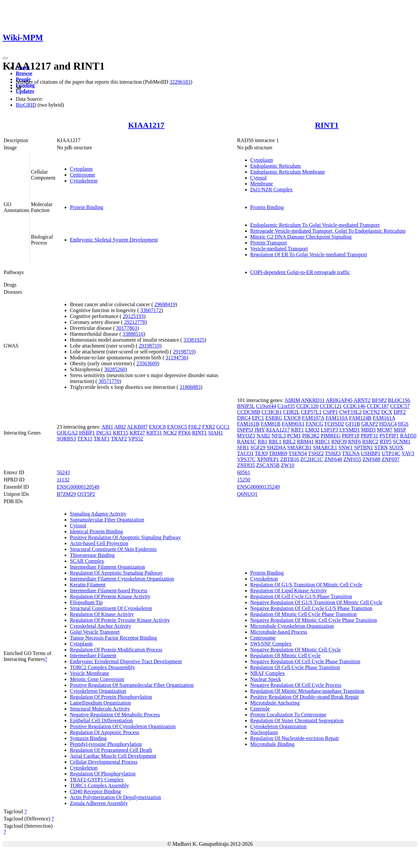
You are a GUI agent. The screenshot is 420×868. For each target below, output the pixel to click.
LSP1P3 (329, 430)
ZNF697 (390, 459)
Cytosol (259, 178)
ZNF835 (246, 465)
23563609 (147, 363)
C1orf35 (286, 406)
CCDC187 (378, 406)
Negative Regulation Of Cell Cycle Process (296, 685)
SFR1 (243, 447)
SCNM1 (401, 442)
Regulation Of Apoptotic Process (105, 732)
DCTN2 (371, 412)
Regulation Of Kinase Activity (102, 614)
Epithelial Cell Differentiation (101, 720)
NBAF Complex (268, 673)
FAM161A (384, 418)
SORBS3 (66, 439)
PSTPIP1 (389, 436)
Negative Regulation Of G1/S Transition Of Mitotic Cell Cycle (316, 602)
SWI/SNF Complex (271, 644)
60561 (244, 472)
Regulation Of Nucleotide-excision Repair (295, 738)
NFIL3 (279, 436)
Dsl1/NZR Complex (272, 190)
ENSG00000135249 (259, 487)
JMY (260, 430)
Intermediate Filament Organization (107, 567)
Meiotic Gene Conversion (97, 679)
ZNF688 (371, 459)
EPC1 (258, 418)
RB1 (262, 442)
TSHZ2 (316, 453)
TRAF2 (119, 439)
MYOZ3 (246, 436)
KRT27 (137, 433)
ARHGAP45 (339, 400)
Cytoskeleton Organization (98, 691)
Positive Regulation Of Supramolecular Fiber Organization (132, 685)
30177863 (127, 328)
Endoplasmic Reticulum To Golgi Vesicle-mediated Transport (315, 225)
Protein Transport (269, 243)
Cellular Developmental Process (104, 762)
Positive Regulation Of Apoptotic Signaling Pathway (125, 537)
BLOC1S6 (399, 400)
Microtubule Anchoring (275, 703)
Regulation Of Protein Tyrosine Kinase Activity (120, 620)
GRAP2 (370, 424)
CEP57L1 (311, 412)
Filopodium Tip (86, 602)
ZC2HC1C (312, 459)
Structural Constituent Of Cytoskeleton (111, 608)
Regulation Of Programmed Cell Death (111, 750)
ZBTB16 (290, 459)
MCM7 (385, 430)
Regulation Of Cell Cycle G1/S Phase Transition (301, 596)
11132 (63, 480)
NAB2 (263, 436)
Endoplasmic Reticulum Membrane (288, 172)
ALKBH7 (137, 427)
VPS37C (246, 459)
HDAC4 (388, 424)
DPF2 (399, 412)
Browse (24, 73)
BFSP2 (379, 400)
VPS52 (136, 439)
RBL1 (275, 442)
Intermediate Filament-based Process (109, 591)
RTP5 (386, 442)
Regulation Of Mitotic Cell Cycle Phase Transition (304, 614)
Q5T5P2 (86, 494)
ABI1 (107, 427)
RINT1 (327, 125)
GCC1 (223, 427)
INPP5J (245, 430)
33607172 (151, 310)
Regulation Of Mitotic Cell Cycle (285, 656)
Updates (25, 91)
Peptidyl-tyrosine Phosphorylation (106, 744)
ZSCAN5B (268, 465)
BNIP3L (246, 406)
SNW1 (346, 447)
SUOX (396, 447)
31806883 (190, 387)
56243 (63, 472)
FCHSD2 (334, 424)
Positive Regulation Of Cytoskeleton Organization (123, 726)
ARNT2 (362, 400)
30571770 (109, 381)
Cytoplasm (81, 169)
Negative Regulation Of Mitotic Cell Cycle (296, 650)
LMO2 (312, 430)
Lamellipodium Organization (100, 703)
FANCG (315, 424)
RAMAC (247, 442)
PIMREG (330, 436)
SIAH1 (216, 433)
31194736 (176, 358)
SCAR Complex (87, 561)
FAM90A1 (293, 424)
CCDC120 (307, 406)
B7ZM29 (66, 494)
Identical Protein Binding (96, 531)
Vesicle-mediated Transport (279, 249)
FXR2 (209, 427)
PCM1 (294, 436)
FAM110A (337, 418)
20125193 (133, 316)
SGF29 (258, 447)
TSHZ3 (333, 453)
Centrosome (83, 175)
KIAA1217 (146, 125)
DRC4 (244, 418)
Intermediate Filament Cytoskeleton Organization (122, 579)
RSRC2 (370, 442)
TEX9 (261, 453)
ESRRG (274, 418)
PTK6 (184, 433)
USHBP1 (371, 453)
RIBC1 (322, 442)
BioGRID (26, 105)
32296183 (180, 82)
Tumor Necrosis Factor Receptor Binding (113, 638)
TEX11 (85, 439)
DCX (387, 412)
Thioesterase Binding (92, 555)
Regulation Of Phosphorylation (103, 774)
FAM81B (271, 424)
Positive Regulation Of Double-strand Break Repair (305, 697)
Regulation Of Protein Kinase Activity (110, 596)
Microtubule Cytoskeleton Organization (292, 626)
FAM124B (360, 418)
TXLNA (351, 453)
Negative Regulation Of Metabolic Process (115, 715)
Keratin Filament (88, 585)
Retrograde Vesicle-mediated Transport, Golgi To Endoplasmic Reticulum (328, 231)
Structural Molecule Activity (100, 709)
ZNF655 (352, 459)
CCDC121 (331, 406)
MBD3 (368, 430)
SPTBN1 (364, 447)
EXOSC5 (177, 427)
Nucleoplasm (264, 732)
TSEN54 (298, 453)
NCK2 (170, 433)
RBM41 (305, 442)
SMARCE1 (325, 447)
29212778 (135, 322)
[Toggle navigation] (5, 58)
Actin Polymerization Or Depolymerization (115, 797)
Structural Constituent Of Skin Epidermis (113, 549)
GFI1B (353, 424)
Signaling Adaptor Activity (98, 514)
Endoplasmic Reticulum (276, 166)
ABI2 (120, 427)
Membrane (262, 184)
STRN (381, 447)
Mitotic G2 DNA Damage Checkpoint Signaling (301, 237)
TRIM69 (278, 453)
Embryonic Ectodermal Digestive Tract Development (126, 661)
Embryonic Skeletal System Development (114, 240)
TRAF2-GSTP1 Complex (97, 780)
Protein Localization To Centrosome (288, 715)
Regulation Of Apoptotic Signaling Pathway (116, 573)
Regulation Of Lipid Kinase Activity (289, 591)
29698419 (165, 304)
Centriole (260, 709)
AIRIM (292, 400)
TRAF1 (102, 439)
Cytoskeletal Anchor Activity (101, 626)
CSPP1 (330, 412)
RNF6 (355, 442)
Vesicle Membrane (90, 673)
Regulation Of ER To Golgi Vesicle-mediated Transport (309, 254)
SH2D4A (276, 447)
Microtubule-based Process (279, 632)
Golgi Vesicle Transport (95, 632)
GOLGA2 (67, 433)
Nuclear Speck (266, 679)
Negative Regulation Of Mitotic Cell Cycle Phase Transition (314, 620)
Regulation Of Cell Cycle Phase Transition (295, 667)
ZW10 (288, 465)
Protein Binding (87, 207)
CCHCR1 (272, 412)
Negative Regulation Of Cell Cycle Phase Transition (305, 661)
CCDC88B (249, 412)
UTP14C (391, 453)
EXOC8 (157, 427)
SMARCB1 (299, 447)
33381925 (194, 340)
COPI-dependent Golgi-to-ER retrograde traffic (300, 272)
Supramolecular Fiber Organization (107, 520)
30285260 (115, 369)
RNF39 (339, 442)
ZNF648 (333, 459)
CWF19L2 (350, 412)
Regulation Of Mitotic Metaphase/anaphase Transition (307, 691)
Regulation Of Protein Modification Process (116, 650)
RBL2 (289, 442)
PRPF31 (369, 436)
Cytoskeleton (84, 181)
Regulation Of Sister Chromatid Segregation (297, 720)
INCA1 (104, 433)
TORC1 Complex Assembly (99, 785)
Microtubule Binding (273, 744)
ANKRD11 (313, 400)
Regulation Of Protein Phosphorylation (111, 697)
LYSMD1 (349, 430)
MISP (400, 430)
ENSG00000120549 (78, 487)
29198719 (149, 346)
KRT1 (297, 430)
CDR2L (291, 412)
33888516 (133, 334)
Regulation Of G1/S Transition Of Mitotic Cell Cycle (306, 585)
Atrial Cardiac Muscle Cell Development (113, 756)
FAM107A (313, 418)
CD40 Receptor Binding (95, 791)
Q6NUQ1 (247, 494)
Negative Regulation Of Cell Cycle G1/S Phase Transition (311, 608)
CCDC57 (400, 406)
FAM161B (248, 424)
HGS (403, 424)
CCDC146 (354, 406)
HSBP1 (87, 433)
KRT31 (154, 433)
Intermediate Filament (93, 656)
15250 (244, 480)
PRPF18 (351, 436)
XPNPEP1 (268, 459)
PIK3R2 (311, 436)
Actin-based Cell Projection (99, 543)
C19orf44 (266, 406)
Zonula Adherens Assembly (99, 803)
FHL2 (195, 427)
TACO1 (245, 453)
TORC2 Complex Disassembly (103, 667)
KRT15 (121, 433)
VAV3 (408, 453)
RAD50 (408, 436)
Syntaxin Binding (88, 738)
